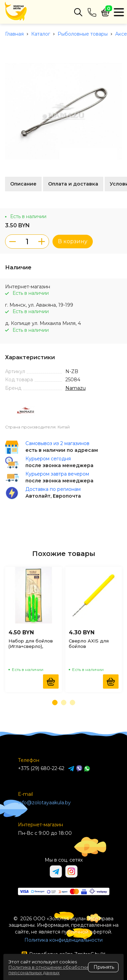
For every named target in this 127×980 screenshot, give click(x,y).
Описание (23, 184)
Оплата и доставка (73, 184)
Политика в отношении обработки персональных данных (48, 970)
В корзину (73, 241)
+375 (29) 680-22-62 (41, 768)
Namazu (76, 388)
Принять (104, 967)
